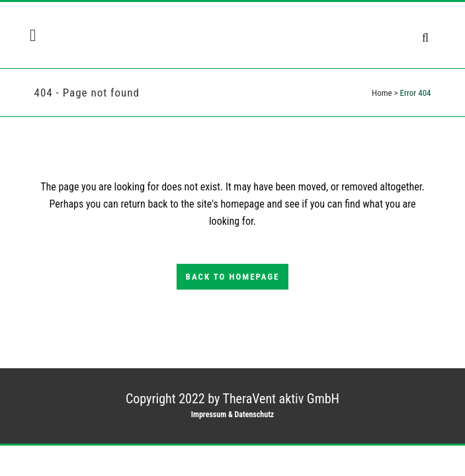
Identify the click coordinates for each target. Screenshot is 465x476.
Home (382, 93)
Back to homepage (233, 277)
